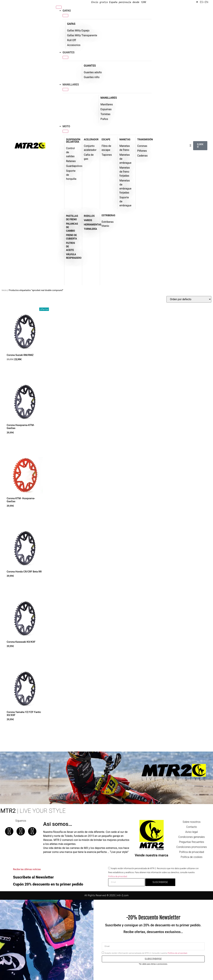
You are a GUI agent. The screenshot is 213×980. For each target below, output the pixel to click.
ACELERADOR (91, 139)
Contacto (191, 827)
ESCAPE (106, 139)
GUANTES (90, 66)
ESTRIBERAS (109, 215)
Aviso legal (192, 832)
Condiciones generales (191, 837)
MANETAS (125, 139)
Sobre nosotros (192, 822)
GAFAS (71, 24)
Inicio (4, 290)
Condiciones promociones (192, 847)
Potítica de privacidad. (118, 876)
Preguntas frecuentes (192, 842)
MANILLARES (109, 98)
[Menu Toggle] (59, 7)
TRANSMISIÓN (145, 139)
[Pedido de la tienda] (189, 299)
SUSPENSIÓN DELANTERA (73, 141)
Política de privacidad (192, 852)
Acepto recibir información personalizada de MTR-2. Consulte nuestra (146, 953)
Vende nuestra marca (152, 855)
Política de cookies (191, 857)
